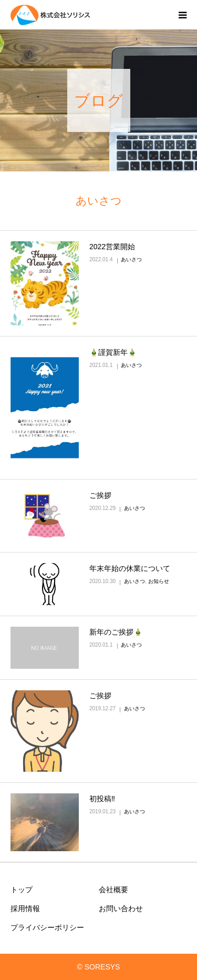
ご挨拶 (100, 495)
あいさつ (131, 259)
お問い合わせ (121, 908)
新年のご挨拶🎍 (116, 632)
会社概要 (113, 890)
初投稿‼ (102, 799)
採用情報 (25, 908)
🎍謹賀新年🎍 (113, 352)
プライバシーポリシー (47, 927)
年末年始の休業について (130, 568)
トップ (22, 890)
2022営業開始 (112, 247)
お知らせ (159, 581)
